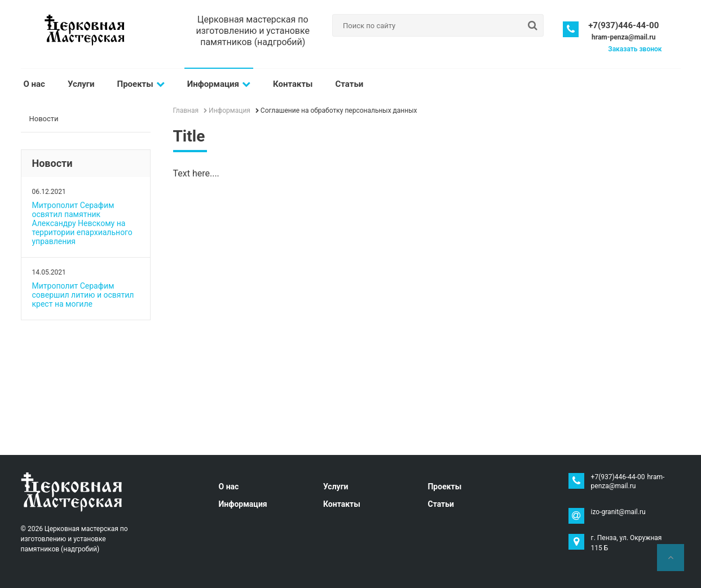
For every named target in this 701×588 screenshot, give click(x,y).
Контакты (293, 84)
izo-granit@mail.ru (618, 512)
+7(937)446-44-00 (623, 25)
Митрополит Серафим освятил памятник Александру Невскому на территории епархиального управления (82, 223)
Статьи (350, 84)
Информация (219, 84)
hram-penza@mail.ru (623, 37)
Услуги (81, 84)
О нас (34, 84)
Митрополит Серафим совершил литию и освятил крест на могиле (83, 295)
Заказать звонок (635, 49)
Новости (44, 119)
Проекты (141, 84)
